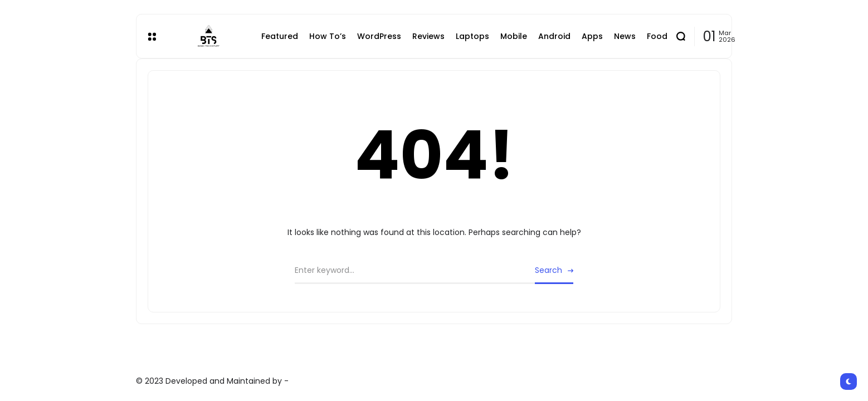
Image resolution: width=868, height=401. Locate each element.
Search (548, 270)
